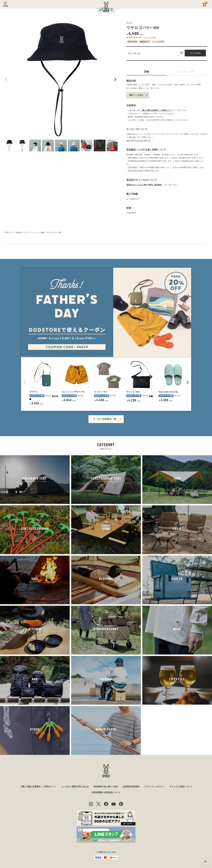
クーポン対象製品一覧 (105, 419)
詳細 (147, 72)
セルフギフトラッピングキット (139, 141)
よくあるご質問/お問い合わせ (75, 787)
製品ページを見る (136, 95)
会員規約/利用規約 (131, 787)
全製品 (19, 233)
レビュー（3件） (187, 72)
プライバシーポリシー (154, 787)
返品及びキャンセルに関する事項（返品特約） (145, 185)
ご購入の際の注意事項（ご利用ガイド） (157, 110)
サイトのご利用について (181, 787)
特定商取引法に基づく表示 (106, 787)
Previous (6, 79)
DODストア (9, 233)
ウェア (26, 233)
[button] (25, 382)
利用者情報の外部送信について (106, 792)
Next (115, 79)
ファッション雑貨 (38, 233)
